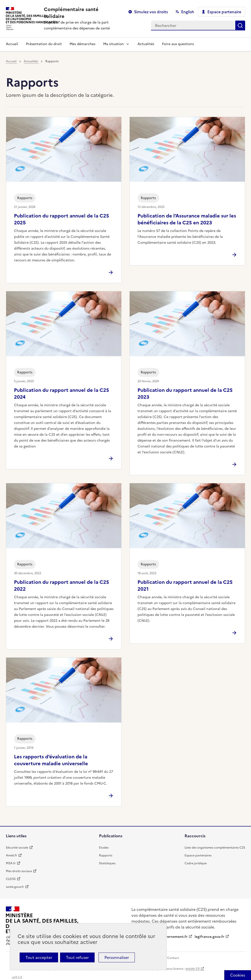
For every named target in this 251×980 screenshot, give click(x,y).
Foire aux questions (178, 44)
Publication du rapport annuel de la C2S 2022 (62, 585)
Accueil (12, 44)
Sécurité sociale (17, 848)
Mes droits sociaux (19, 871)
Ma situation (113, 44)
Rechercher (240, 25)
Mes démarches (82, 44)
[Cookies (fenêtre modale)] (238, 975)
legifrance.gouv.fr (209, 937)
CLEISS (11, 879)
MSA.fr (11, 863)
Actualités (146, 44)
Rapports (106, 855)
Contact (173, 958)
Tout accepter (39, 957)
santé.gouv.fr (15, 887)
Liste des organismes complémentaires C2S (215, 848)
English (188, 12)
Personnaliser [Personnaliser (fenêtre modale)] (117, 957)
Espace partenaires (198, 855)
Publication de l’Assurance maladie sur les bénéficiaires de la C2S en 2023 (187, 219)
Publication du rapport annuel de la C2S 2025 (62, 219)
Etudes (104, 848)
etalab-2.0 (193, 969)
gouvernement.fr (173, 937)
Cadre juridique (196, 863)
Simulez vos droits (151, 12)
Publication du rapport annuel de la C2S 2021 (185, 585)
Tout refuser (77, 957)
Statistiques (107, 863)
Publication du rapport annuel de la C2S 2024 (62, 394)
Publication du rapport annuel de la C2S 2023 (185, 394)
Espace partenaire (224, 12)
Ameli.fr (12, 855)
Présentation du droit (44, 44)
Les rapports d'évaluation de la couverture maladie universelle (51, 760)
